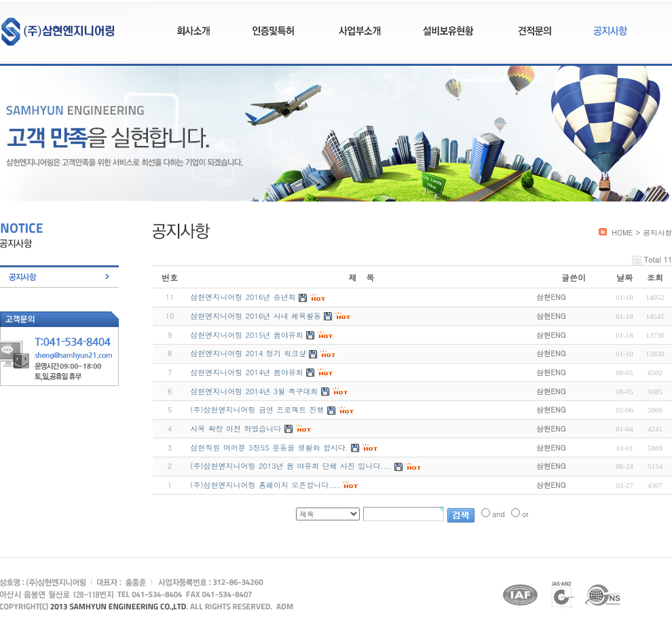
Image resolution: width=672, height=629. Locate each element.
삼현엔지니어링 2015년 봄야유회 (246, 335)
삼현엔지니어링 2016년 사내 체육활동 (256, 316)
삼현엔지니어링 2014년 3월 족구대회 (254, 391)
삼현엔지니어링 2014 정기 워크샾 (248, 353)
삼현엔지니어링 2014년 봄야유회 (246, 372)
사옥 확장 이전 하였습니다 (236, 428)
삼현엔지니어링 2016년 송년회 (243, 297)
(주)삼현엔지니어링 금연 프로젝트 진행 (257, 409)
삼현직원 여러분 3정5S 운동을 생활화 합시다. (269, 447)
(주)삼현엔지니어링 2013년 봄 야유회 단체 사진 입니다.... (291, 466)
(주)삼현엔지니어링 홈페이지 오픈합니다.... (265, 485)
